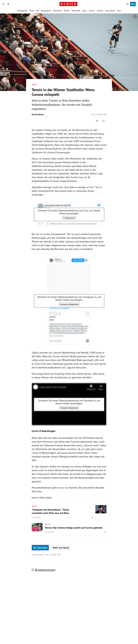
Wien (32, 11)
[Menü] (3, 4)
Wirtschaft (76, 11)
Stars (119, 11)
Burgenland (46, 11)
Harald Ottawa (38, 114)
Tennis (34, 85)
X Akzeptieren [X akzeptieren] (69, 218)
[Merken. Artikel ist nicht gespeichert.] (104, 121)
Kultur (92, 11)
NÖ (37, 11)
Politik (67, 11)
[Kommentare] (97, 121)
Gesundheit (110, 11)
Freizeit (100, 11)
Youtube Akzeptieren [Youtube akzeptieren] (69, 408)
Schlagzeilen (22, 11)
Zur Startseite (40, 548)
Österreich (57, 11)
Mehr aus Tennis (61, 548)
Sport (85, 11)
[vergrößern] (135, 17)
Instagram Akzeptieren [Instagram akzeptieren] (69, 304)
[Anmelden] (127, 4)
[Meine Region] (8, 4)
